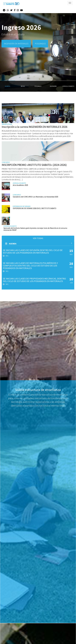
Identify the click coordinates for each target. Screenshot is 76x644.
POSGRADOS (40, 44)
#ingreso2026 (7, 124)
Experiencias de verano (22, 206)
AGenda (39, 244)
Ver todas (38, 238)
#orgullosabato (19, 183)
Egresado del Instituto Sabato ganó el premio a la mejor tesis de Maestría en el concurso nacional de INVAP (35, 229)
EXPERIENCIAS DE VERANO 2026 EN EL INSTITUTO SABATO (35, 208)
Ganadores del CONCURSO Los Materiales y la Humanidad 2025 (35, 197)
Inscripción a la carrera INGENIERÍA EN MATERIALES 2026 (35, 127)
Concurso (6, 162)
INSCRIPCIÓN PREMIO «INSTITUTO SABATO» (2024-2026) (34, 165)
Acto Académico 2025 (20, 185)
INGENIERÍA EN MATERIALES (16, 44)
